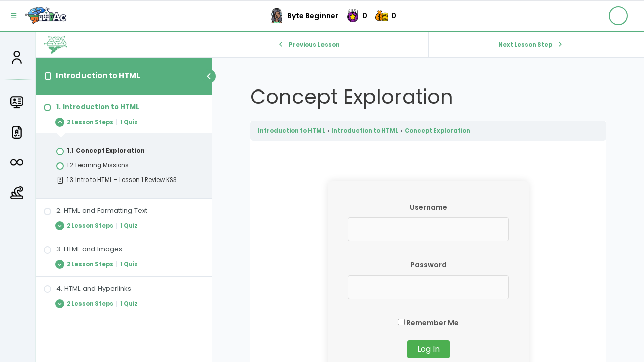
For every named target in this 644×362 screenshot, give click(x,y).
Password (428, 265)
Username (428, 207)
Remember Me (428, 323)
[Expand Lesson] (124, 122)
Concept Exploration (437, 131)
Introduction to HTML (98, 76)
